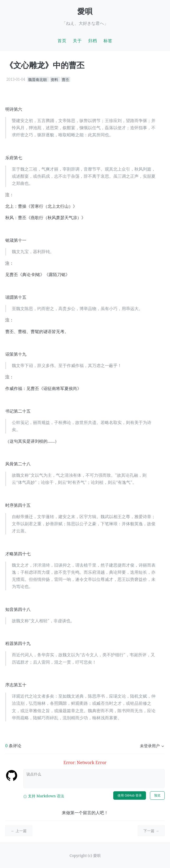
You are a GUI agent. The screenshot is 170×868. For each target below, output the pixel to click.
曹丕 (65, 79)
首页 (62, 41)
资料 (55, 79)
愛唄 (85, 11)
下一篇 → (151, 831)
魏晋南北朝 (38, 79)
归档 (93, 41)
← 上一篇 (19, 831)
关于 (77, 41)
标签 (108, 41)
